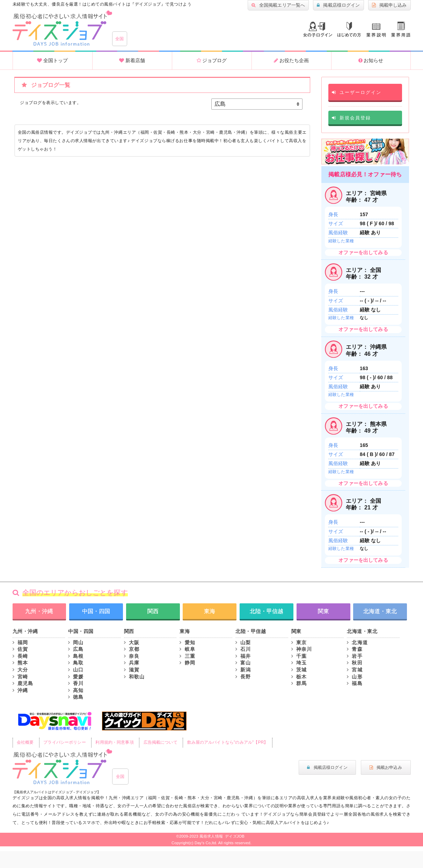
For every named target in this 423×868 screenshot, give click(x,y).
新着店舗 (132, 60)
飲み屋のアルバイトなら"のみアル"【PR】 (228, 742)
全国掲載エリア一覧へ (278, 5)
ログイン (318, 29)
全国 (120, 39)
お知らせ (371, 60)
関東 (323, 611)
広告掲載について (161, 742)
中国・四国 (96, 611)
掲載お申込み (386, 767)
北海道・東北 (380, 611)
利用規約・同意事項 (114, 742)
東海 (210, 611)
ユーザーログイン (356, 92)
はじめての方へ (349, 30)
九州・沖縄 (39, 611)
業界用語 (401, 29)
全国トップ (52, 60)
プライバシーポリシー (64, 742)
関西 (153, 611)
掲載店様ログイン (338, 5)
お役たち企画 (291, 60)
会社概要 (25, 742)
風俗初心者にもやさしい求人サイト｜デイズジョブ (62, 767)
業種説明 (376, 30)
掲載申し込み (389, 5)
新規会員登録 (351, 118)
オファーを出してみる (363, 252)
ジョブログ (212, 60)
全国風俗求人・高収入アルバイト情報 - (62, 28)
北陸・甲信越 (267, 611)
